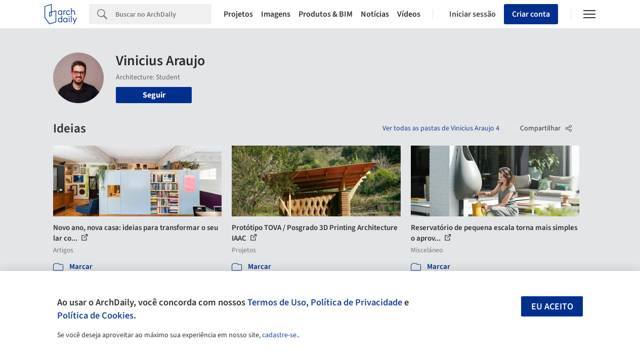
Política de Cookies (95, 315)
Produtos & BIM (326, 14)
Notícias (375, 14)
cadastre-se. (280, 335)
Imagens (276, 14)
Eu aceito (552, 307)
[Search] (163, 14)
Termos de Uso (277, 302)
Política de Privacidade (356, 302)
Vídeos (409, 14)
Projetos (238, 14)
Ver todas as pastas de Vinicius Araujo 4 (441, 128)
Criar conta (531, 14)
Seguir (154, 95)
